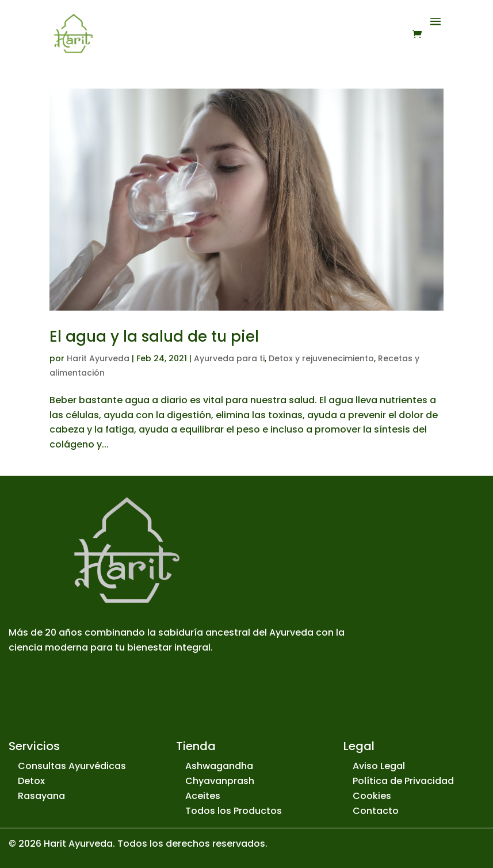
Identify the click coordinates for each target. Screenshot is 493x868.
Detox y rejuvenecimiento (321, 358)
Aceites (203, 796)
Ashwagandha (219, 766)
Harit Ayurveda (98, 358)
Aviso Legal (379, 766)
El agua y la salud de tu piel (154, 337)
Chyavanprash (220, 781)
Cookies (372, 796)
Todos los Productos (234, 811)
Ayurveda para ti (229, 358)
